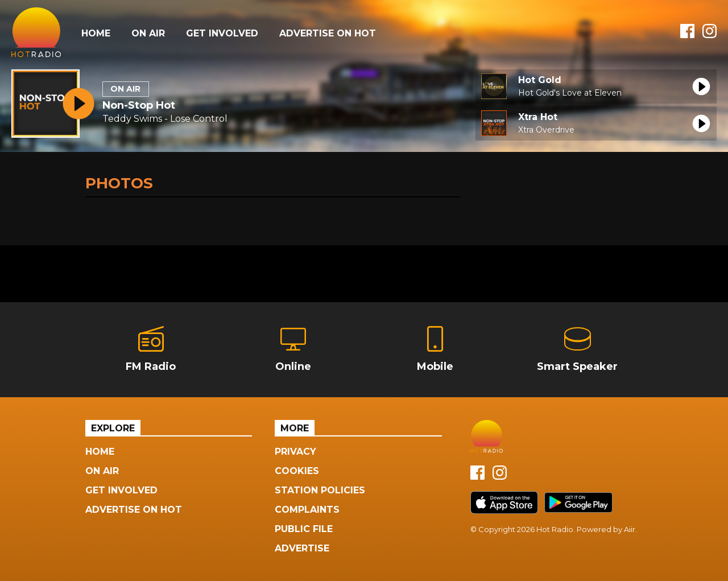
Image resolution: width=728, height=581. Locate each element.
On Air (148, 33)
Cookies (297, 471)
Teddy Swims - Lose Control (165, 119)
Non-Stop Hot (139, 105)
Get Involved (222, 33)
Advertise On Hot (328, 33)
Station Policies (320, 490)
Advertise (302, 548)
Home (96, 33)
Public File (304, 529)
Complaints (307, 510)
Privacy (295, 452)
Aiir (630, 529)
